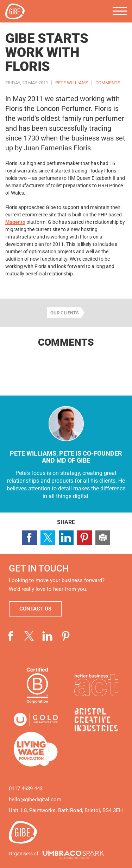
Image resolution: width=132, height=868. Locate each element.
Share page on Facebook (30, 538)
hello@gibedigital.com (35, 800)
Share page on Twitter (48, 538)
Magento (15, 222)
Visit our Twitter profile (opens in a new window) (29, 636)
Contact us (35, 609)
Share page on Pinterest (84, 538)
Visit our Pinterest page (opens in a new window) (66, 636)
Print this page (103, 538)
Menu (120, 11)
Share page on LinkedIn (66, 538)
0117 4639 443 (26, 789)
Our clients (65, 313)
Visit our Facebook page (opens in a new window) (11, 636)
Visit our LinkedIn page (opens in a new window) (48, 636)
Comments (108, 83)
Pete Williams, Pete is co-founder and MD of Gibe (66, 457)
